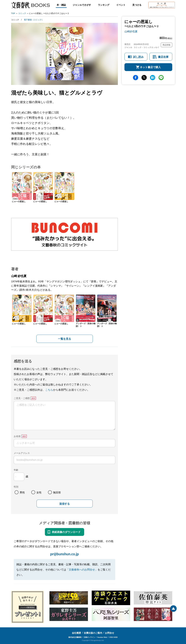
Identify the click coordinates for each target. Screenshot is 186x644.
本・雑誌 (61, 5)
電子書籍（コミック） (34, 20)
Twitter (144, 78)
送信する (65, 504)
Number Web (102, 637)
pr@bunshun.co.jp (64, 554)
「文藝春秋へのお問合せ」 (82, 569)
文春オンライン (89, 637)
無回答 (57, 492)
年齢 (16, 470)
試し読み (138, 57)
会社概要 (76, 633)
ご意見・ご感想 (22, 398)
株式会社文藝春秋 (75, 637)
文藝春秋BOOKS (30, 5)
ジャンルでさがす (82, 5)
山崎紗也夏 (131, 31)
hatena (153, 78)
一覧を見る (65, 339)
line (161, 78)
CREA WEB (113, 637)
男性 (22, 492)
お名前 (17, 436)
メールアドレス (22, 453)
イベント (121, 5)
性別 (16, 487)
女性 (39, 492)
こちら (49, 390)
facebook (136, 78)
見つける (137, 5)
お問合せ (110, 633)
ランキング (104, 5)
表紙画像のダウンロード (66, 532)
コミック (22, 13)
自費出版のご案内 (93, 633)
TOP (13, 13)
